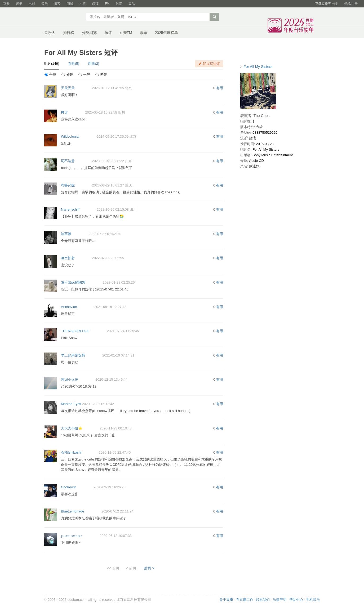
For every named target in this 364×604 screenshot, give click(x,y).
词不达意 (68, 161)
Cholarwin (69, 487)
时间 (119, 4)
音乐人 (50, 33)
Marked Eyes (71, 404)
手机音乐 (313, 600)
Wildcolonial (70, 136)
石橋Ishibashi (71, 452)
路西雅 (66, 234)
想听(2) (94, 64)
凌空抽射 (68, 258)
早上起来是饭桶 (73, 355)
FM (107, 4)
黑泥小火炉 (70, 379)
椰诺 (64, 112)
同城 (70, 4)
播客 (57, 4)
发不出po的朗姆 (73, 282)
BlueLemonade (72, 511)
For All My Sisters (258, 67)
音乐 (45, 4)
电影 (32, 4)
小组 (83, 4)
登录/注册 (351, 4)
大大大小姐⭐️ (72, 428)
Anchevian (69, 307)
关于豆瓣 (226, 600)
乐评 (108, 33)
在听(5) (74, 64)
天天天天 (68, 88)
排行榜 (69, 33)
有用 (220, 88)
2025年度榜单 (167, 33)
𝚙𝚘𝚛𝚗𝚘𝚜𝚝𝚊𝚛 (72, 536)
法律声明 (279, 600)
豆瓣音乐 (63, 18)
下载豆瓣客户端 (326, 4)
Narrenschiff (70, 209)
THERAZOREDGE (75, 331)
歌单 (144, 33)
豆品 (132, 4)
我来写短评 (211, 64)
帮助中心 (296, 600)
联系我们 (263, 600)
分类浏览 (89, 33)
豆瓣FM (126, 33)
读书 (19, 4)
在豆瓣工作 (245, 600)
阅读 (95, 4)
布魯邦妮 (68, 185)
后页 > (149, 568)
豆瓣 (6, 4)
